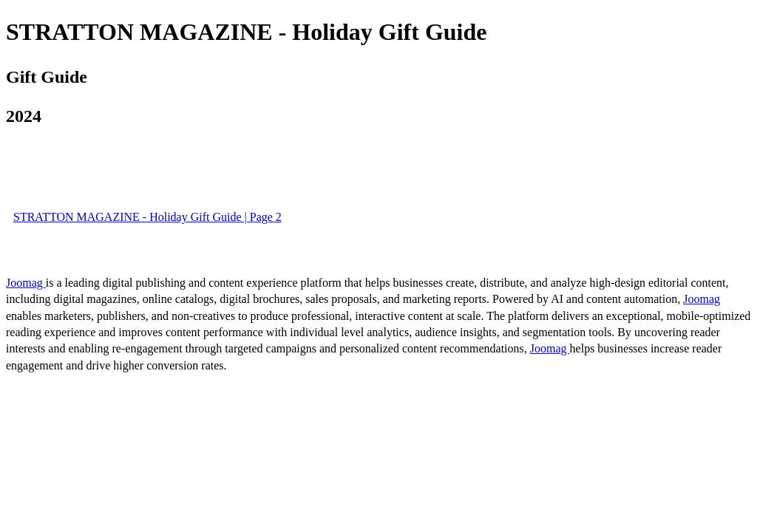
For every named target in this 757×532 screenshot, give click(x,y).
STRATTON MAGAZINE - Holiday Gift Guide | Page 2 (147, 217)
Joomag (26, 283)
